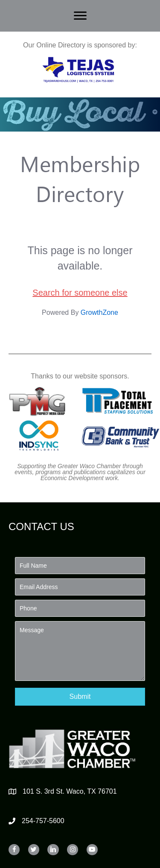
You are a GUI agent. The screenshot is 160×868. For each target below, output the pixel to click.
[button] (80, 696)
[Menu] (80, 16)
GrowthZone (99, 312)
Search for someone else (80, 293)
